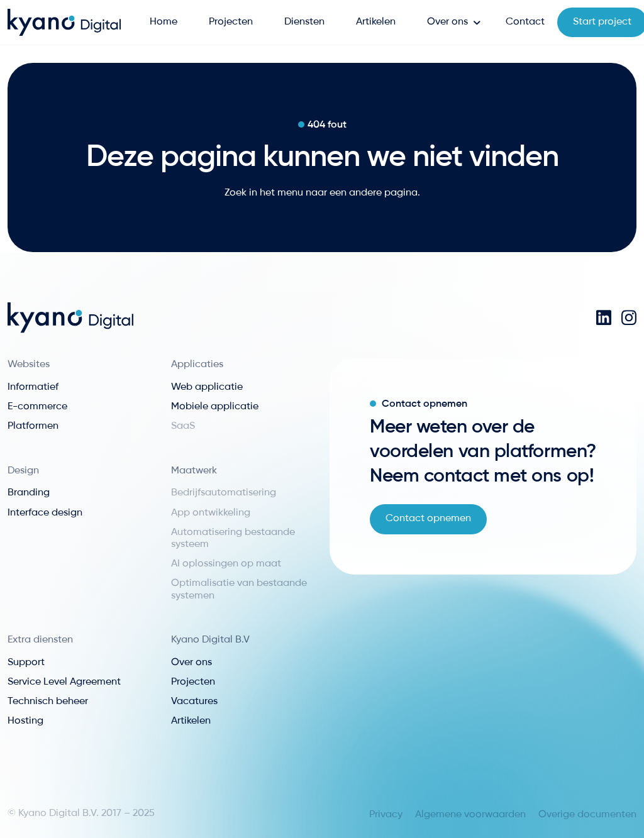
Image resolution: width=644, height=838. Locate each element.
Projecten (231, 22)
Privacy (386, 815)
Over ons (447, 22)
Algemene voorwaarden (470, 815)
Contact (525, 22)
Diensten (304, 22)
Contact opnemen (428, 519)
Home (164, 22)
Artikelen (376, 22)
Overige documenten (587, 815)
